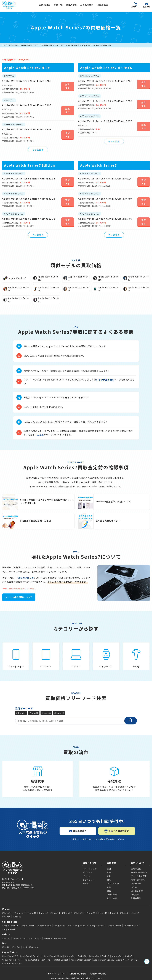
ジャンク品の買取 (105, 380)
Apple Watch (74, 45)
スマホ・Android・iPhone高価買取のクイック (20, 45)
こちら (40, 434)
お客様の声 (103, 5)
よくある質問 (87, 5)
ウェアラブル (60, 45)
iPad (5, 943)
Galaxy (6, 934)
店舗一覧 (58, 5)
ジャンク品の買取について (19, 597)
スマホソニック (26, 578)
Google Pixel (10, 922)
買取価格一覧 (47, 45)
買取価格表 (45, 5)
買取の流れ (71, 5)
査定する (68, 86)
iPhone (6, 909)
